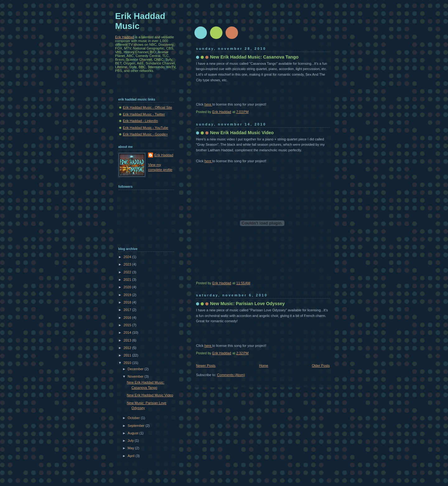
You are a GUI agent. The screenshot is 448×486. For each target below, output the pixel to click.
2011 (128, 355)
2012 (128, 348)
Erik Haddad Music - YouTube (146, 128)
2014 (128, 333)
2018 (128, 302)
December (136, 369)
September (136, 426)
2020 (128, 287)
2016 (128, 318)
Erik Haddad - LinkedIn (140, 121)
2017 (128, 310)
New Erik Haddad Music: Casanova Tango (254, 57)
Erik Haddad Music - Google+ (145, 134)
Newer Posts (206, 366)
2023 (128, 264)
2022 (128, 272)
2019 (128, 295)
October (134, 418)
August (133, 433)
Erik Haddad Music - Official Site (147, 107)
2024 (128, 257)
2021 (128, 280)
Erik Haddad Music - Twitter (144, 114)
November (136, 376)
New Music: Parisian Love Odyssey (247, 304)
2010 (128, 363)
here (208, 104)
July (131, 441)
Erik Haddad (125, 37)
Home (264, 366)
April (131, 456)
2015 (128, 325)
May (131, 448)
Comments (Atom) (231, 375)
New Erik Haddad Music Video (242, 133)
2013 (128, 340)
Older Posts (321, 366)
